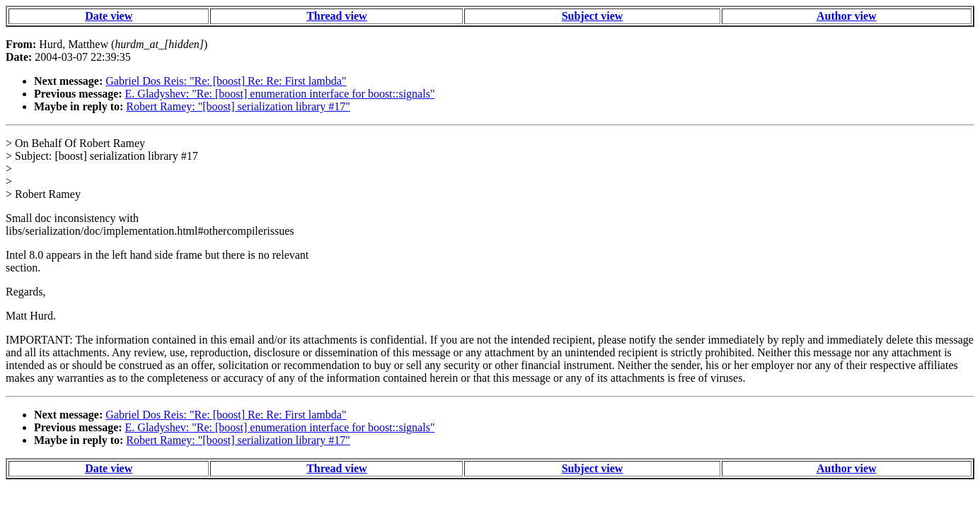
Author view (847, 16)
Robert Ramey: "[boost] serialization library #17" (238, 106)
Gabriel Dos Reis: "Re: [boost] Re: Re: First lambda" (226, 81)
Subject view (593, 16)
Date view (109, 16)
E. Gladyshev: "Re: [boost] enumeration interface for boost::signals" (280, 94)
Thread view (336, 16)
